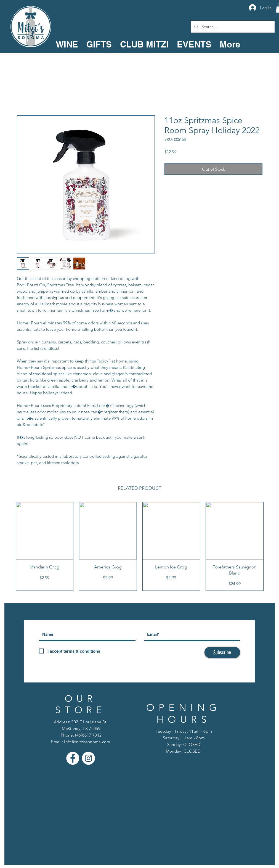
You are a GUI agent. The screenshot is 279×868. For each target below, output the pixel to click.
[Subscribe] (222, 652)
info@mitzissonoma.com (87, 742)
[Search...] (232, 27)
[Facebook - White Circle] (73, 758)
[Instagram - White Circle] (88, 758)
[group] (140, 546)
